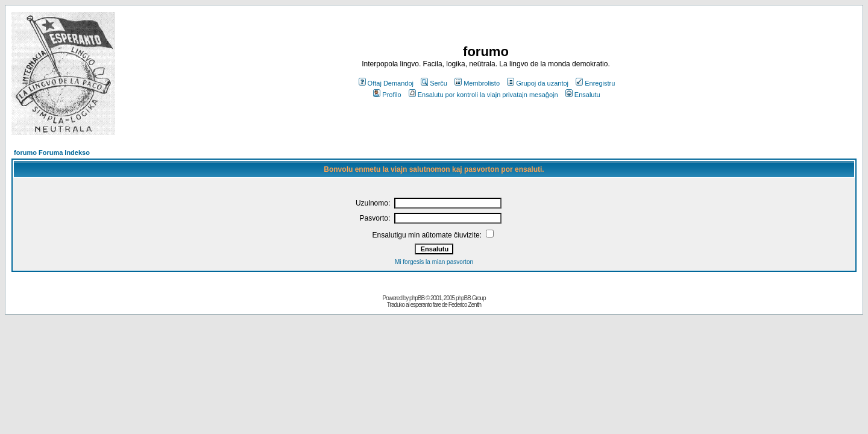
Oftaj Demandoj (386, 83)
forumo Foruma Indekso (52, 153)
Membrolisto (477, 83)
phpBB (417, 298)
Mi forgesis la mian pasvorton (434, 262)
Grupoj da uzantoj (538, 83)
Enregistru (595, 83)
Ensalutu (583, 95)
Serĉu (434, 83)
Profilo (387, 95)
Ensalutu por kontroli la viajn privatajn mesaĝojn (483, 95)
